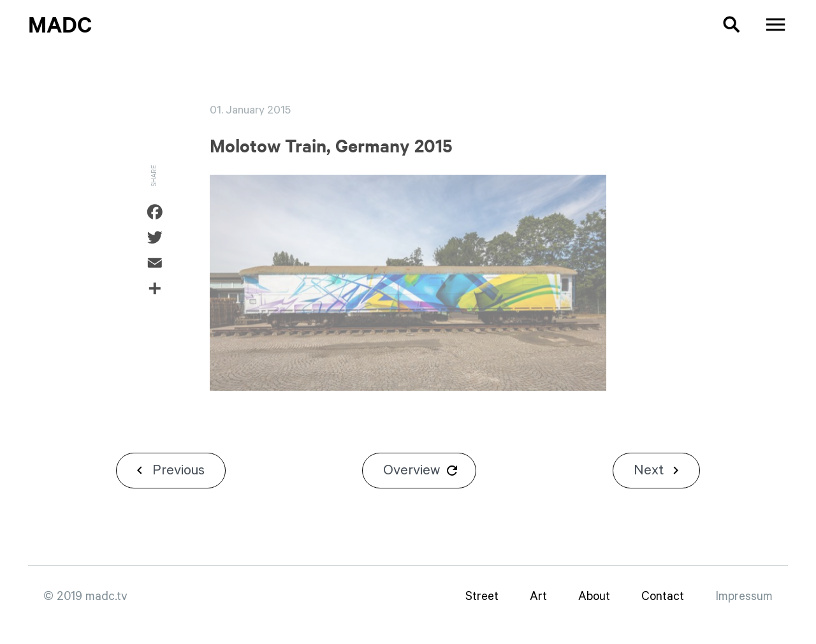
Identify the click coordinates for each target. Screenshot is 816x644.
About (594, 596)
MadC (60, 24)
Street (482, 596)
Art (538, 596)
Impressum (744, 596)
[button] (722, 25)
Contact (663, 596)
